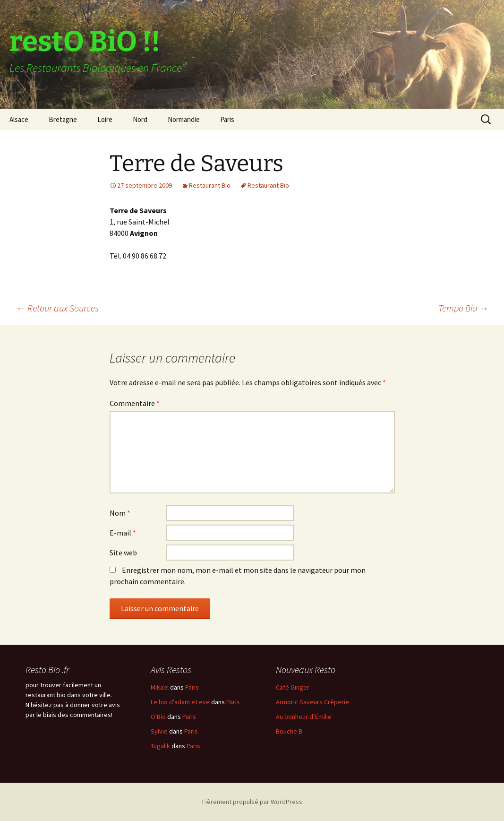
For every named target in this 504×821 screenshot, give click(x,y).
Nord (140, 119)
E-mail (123, 533)
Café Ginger (293, 687)
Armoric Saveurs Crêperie (312, 702)
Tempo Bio (463, 308)
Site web (123, 553)
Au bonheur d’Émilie (304, 717)
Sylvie (159, 731)
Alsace (19, 119)
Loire (105, 119)
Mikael (160, 687)
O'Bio (158, 717)
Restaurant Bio (210, 185)
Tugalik (160, 746)
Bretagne (63, 119)
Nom (120, 513)
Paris (227, 119)
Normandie (184, 119)
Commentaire (135, 403)
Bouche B (289, 731)
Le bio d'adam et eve (180, 702)
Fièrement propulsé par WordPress (252, 802)
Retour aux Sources (57, 308)
